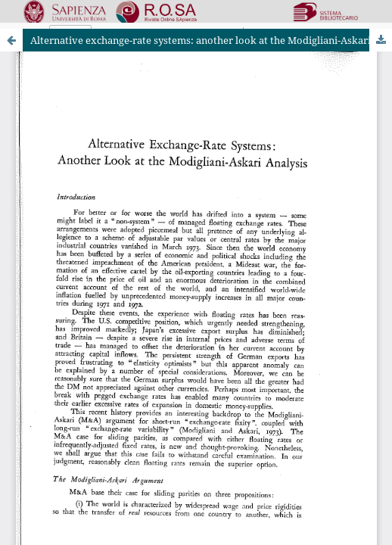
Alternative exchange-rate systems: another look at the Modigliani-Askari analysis (211, 40)
